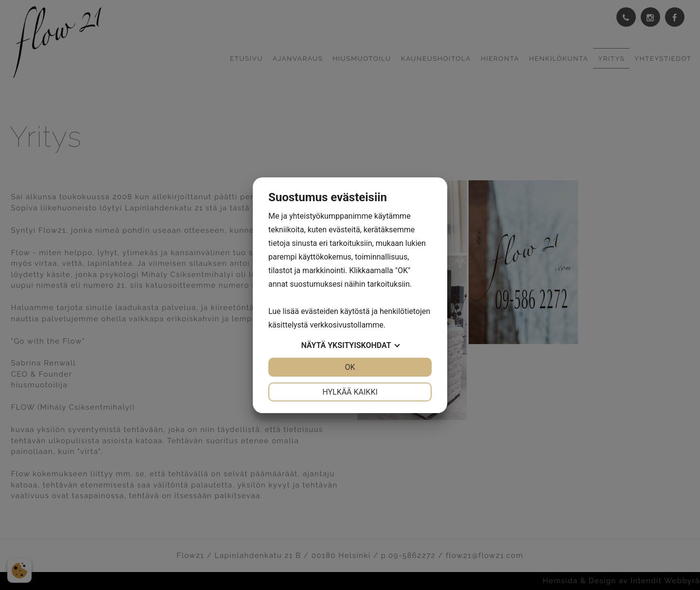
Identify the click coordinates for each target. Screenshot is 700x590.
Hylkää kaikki (350, 392)
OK (350, 367)
